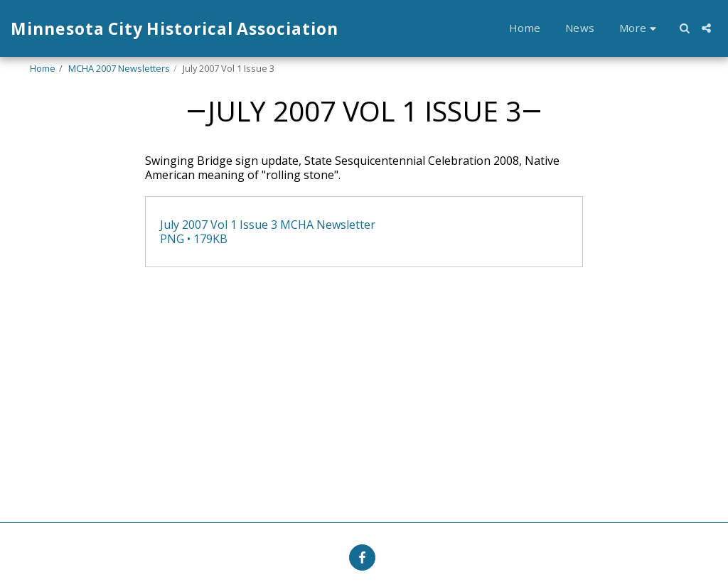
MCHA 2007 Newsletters (119, 68)
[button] (684, 28)
